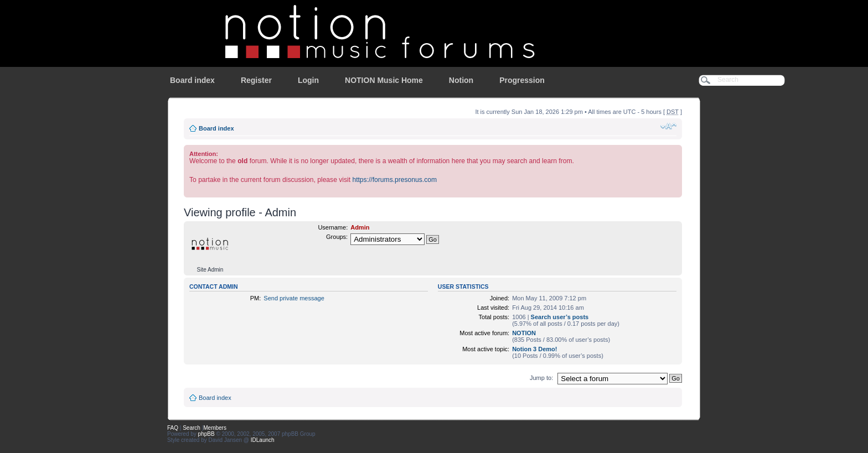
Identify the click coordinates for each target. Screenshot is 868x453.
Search (192, 428)
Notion (461, 80)
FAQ (173, 428)
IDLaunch (263, 440)
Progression (522, 80)
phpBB (206, 434)
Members (215, 428)
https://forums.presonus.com (394, 180)
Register (256, 80)
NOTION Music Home (384, 80)
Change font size (668, 126)
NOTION (524, 333)
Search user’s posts (560, 317)
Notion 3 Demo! (534, 349)
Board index (192, 80)
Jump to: (541, 378)
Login (308, 80)
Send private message (294, 298)
